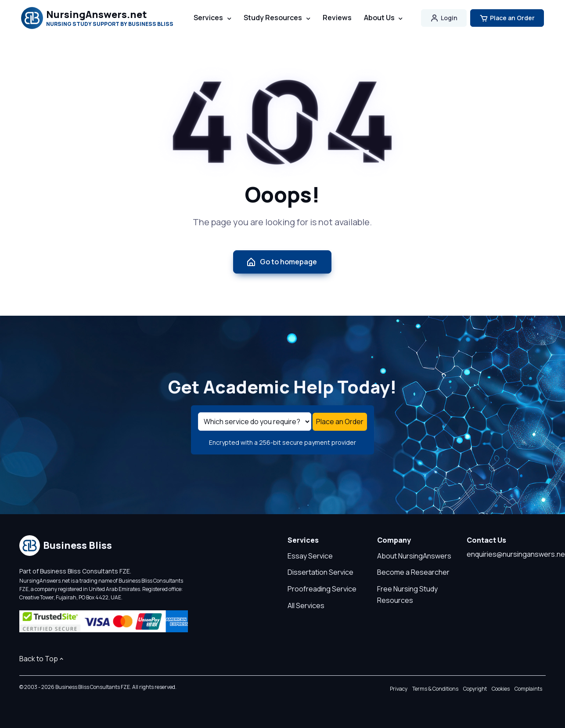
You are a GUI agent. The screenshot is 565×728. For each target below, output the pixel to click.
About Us (379, 18)
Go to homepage (281, 262)
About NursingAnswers (414, 556)
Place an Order (507, 18)
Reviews (337, 18)
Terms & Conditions (435, 689)
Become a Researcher (413, 572)
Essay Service (310, 556)
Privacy (399, 689)
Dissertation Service (320, 572)
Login (444, 18)
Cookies (501, 689)
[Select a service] (255, 422)
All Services (306, 605)
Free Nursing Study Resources (407, 595)
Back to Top (42, 659)
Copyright (475, 689)
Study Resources (273, 18)
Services (208, 18)
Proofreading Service (322, 589)
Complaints (528, 689)
